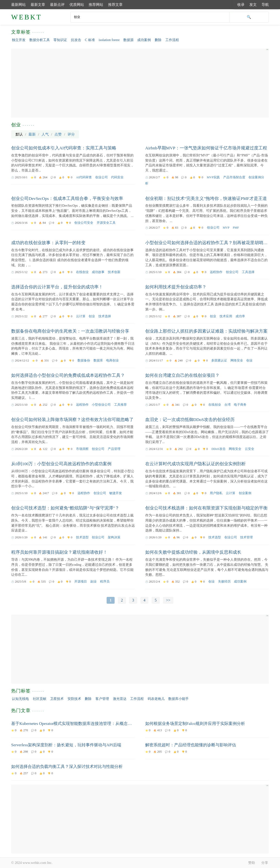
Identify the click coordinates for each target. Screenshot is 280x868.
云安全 (250, 449)
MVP (226, 228)
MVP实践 (213, 177)
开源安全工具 (106, 223)
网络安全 (237, 361)
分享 (265, 863)
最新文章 (38, 4)
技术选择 (105, 316)
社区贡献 (40, 699)
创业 (92, 316)
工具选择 (248, 272)
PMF (236, 228)
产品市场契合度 (234, 177)
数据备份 (84, 361)
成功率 (240, 316)
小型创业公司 (101, 405)
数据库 (98, 361)
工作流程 (172, 40)
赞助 (252, 863)
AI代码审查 (84, 177)
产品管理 (114, 449)
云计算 (81, 316)
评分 (71, 134)
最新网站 (18, 4)
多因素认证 (219, 361)
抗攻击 (76, 40)
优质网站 (77, 4)
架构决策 (114, 537)
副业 (93, 582)
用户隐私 (216, 493)
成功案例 (144, 40)
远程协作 (216, 272)
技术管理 (246, 537)
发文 (253, 4)
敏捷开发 (116, 493)
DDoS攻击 (219, 449)
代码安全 (117, 177)
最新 (32, 134)
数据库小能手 (178, 699)
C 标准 (90, 40)
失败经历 (224, 582)
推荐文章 (115, 4)
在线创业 (82, 272)
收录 (241, 4)
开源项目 (81, 582)
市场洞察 (82, 449)
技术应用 (226, 316)
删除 (158, 40)
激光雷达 (120, 699)
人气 (45, 134)
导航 (265, 4)
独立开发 (19, 40)
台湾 (228, 405)
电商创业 (112, 361)
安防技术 (74, 699)
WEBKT (26, 17)
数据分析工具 (40, 40)
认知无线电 (20, 699)
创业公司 (102, 177)
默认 (19, 134)
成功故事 (98, 272)
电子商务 (240, 405)
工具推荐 (120, 405)
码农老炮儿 (156, 699)
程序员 (105, 582)
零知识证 (60, 40)
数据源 (128, 40)
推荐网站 (96, 4)
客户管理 (102, 699)
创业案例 (245, 493)
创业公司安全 (84, 223)
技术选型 (82, 537)
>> (168, 600)
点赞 (58, 134)
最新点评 (57, 4)
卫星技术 (57, 699)
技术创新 (114, 272)
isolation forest (109, 40)
